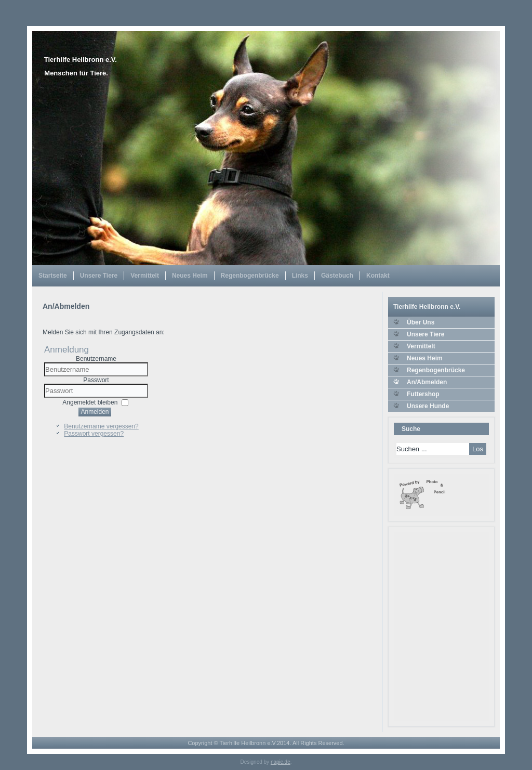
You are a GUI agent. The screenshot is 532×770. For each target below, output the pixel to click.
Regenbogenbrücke (250, 276)
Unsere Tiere (99, 276)
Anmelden (95, 412)
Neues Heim (190, 276)
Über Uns (421, 322)
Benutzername (96, 359)
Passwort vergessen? (94, 434)
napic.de (281, 762)
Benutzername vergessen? (101, 426)
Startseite (53, 276)
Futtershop (423, 394)
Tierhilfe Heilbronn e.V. (81, 60)
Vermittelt (145, 276)
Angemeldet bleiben (90, 402)
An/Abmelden (427, 382)
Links (300, 276)
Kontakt (378, 276)
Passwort (96, 380)
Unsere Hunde (428, 406)
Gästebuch (337, 276)
